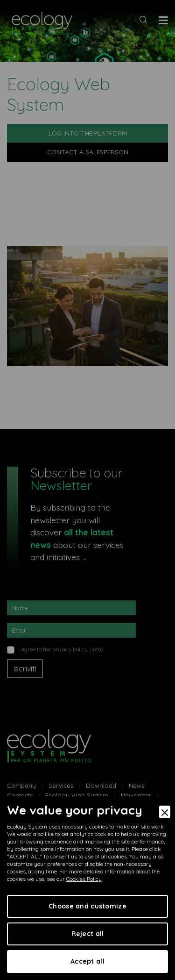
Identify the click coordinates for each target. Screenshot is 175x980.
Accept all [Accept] (87, 961)
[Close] (165, 812)
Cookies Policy (84, 879)
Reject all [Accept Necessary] (88, 934)
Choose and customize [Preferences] (87, 906)
